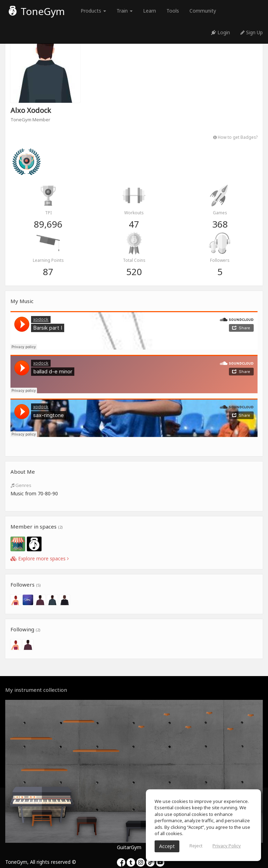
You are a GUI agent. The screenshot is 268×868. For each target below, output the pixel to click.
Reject (196, 846)
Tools (173, 11)
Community (203, 11)
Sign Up (252, 32)
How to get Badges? (235, 137)
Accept (167, 846)
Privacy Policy (227, 846)
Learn (150, 11)
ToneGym (37, 11)
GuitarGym (129, 847)
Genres (21, 485)
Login (221, 32)
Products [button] (93, 11)
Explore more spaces (40, 558)
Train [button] (125, 11)
